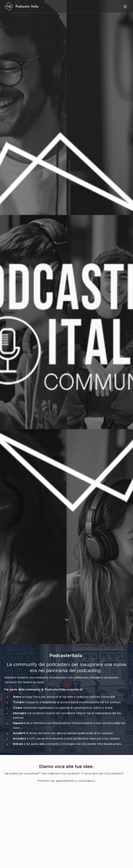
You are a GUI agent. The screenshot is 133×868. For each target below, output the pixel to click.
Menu (125, 7)
